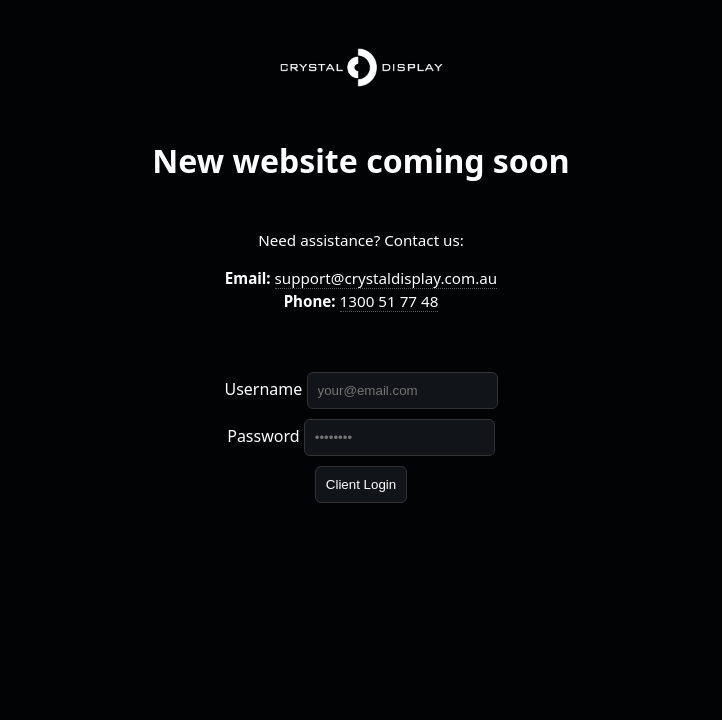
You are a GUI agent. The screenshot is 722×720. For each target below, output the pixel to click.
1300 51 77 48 (389, 301)
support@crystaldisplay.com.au (386, 278)
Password (263, 436)
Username (263, 389)
